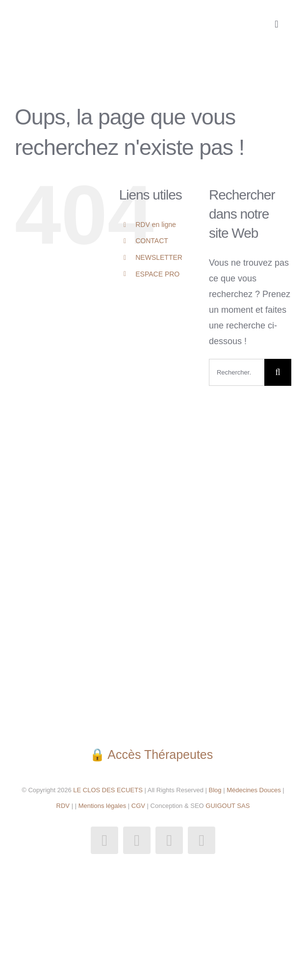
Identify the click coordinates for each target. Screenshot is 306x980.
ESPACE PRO (157, 274)
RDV (63, 806)
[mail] (169, 840)
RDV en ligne (156, 225)
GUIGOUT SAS (228, 806)
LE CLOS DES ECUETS (107, 790)
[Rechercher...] (237, 372)
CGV (138, 806)
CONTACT (152, 241)
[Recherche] (278, 372)
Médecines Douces (254, 790)
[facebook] (104, 840)
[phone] (202, 840)
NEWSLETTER (159, 257)
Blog (215, 790)
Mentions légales (102, 806)
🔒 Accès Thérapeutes (153, 754)
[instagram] (137, 840)
